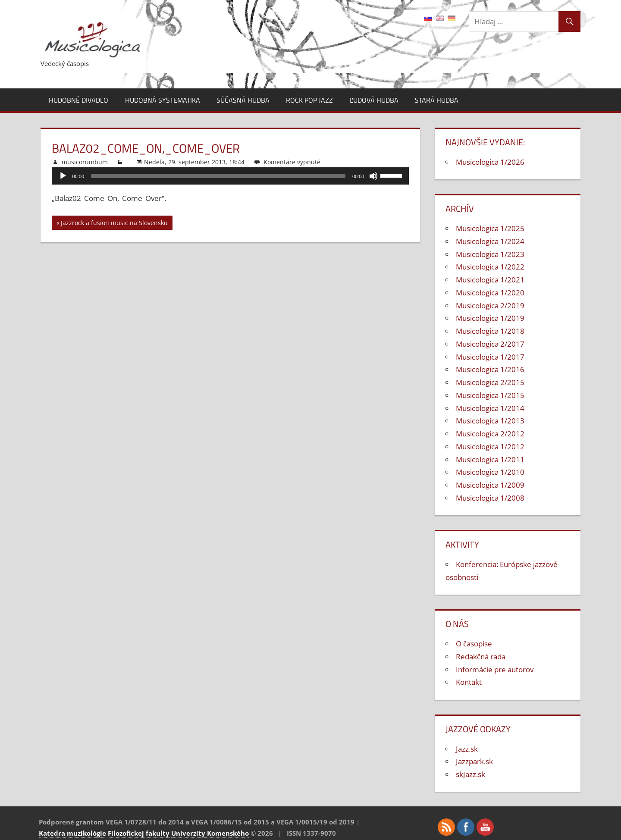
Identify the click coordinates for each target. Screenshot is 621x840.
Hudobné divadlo (78, 100)
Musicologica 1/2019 (490, 318)
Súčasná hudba (243, 100)
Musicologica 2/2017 (490, 344)
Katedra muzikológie (72, 833)
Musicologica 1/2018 (490, 331)
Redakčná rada (481, 657)
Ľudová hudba (374, 100)
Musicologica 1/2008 (490, 498)
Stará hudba (437, 100)
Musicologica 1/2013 (490, 421)
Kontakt (469, 682)
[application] (231, 176)
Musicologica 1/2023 (490, 254)
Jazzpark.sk (474, 761)
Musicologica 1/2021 (490, 280)
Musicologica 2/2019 (490, 306)
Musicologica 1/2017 (490, 357)
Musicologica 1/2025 (490, 228)
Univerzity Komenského (210, 833)
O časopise (474, 644)
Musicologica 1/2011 (490, 459)
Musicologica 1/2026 (490, 162)
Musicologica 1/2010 (490, 472)
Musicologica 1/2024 (490, 241)
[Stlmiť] (373, 176)
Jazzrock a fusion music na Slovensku (114, 224)
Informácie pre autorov (495, 669)
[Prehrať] (63, 176)
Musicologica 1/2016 (490, 369)
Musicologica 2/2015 (490, 382)
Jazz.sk (467, 749)
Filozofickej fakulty (139, 833)
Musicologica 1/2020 (490, 293)
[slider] (218, 176)
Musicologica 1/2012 (490, 447)
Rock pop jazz (309, 100)
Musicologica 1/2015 (490, 395)
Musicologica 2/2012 (490, 434)
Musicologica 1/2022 (490, 267)
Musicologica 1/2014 (490, 408)
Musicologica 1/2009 (490, 485)
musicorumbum (85, 162)
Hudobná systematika (163, 100)
